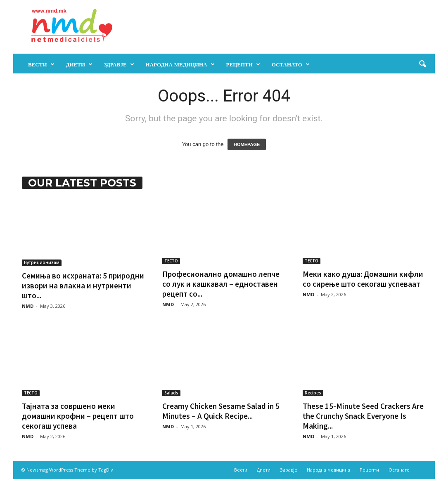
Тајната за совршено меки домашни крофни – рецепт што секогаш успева (78, 416)
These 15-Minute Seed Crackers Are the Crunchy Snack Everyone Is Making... (363, 416)
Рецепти (243, 64)
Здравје (119, 64)
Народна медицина (180, 64)
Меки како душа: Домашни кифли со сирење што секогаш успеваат (363, 279)
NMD (28, 306)
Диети (79, 64)
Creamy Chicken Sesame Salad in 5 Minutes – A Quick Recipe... (221, 411)
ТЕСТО (171, 261)
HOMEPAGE (247, 144)
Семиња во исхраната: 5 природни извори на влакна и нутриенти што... (83, 286)
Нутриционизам (42, 262)
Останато (291, 64)
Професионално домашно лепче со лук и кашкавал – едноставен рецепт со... (221, 284)
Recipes (313, 393)
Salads (171, 393)
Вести (41, 64)
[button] (422, 64)
